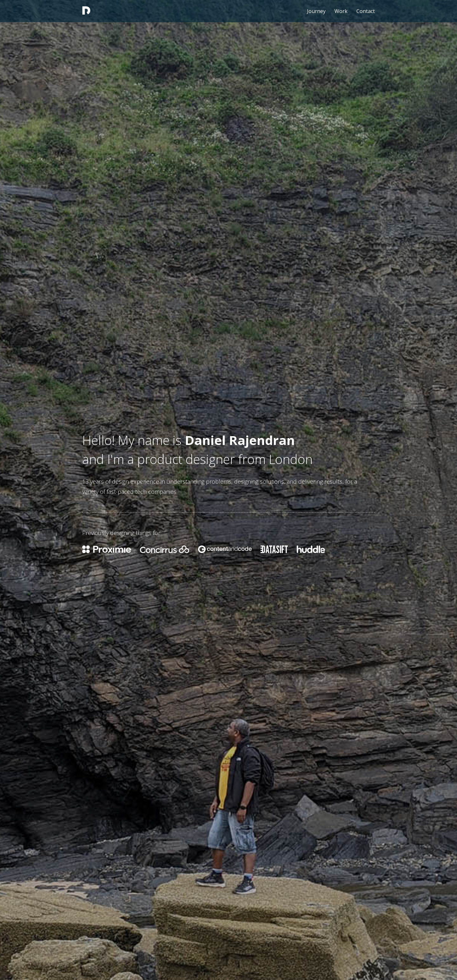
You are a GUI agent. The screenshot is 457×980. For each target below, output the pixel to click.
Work (341, 11)
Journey (316, 11)
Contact (366, 11)
